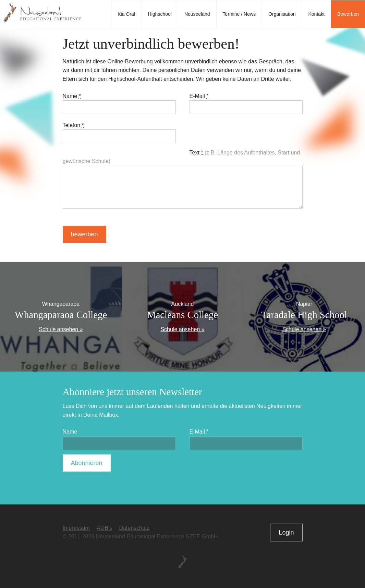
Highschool (160, 14)
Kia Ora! (126, 14)
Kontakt (316, 14)
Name (72, 96)
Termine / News (239, 14)
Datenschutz (134, 528)
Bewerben (348, 14)
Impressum (76, 528)
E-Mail (199, 96)
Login (286, 533)
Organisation (282, 14)
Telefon (73, 125)
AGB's (104, 528)
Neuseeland (197, 14)
